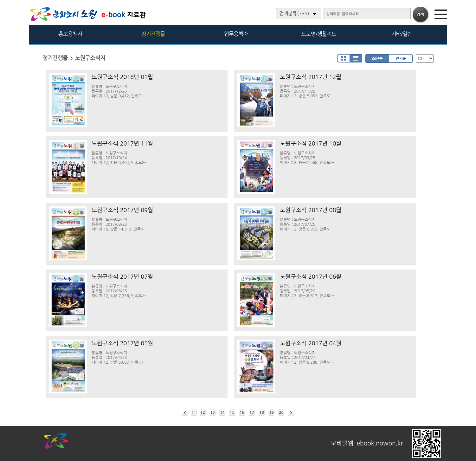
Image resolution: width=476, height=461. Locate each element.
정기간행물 (153, 34)
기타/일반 (401, 34)
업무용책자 (236, 34)
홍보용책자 (70, 34)
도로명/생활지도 (319, 34)
